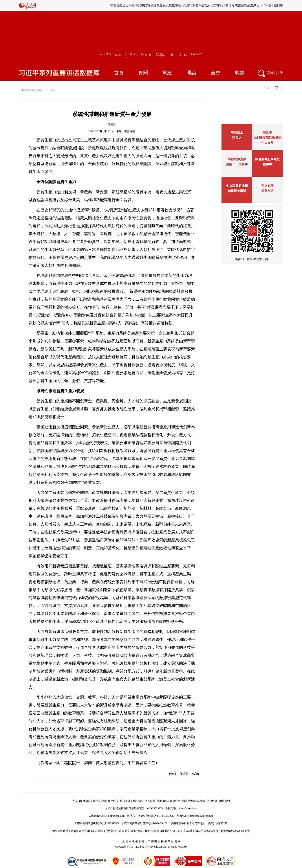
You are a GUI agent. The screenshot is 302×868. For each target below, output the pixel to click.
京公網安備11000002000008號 (233, 831)
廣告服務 (138, 801)
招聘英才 (125, 801)
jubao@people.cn (188, 808)
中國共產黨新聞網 (32, 90)
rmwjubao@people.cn (202, 816)
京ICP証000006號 (204, 831)
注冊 (280, 73)
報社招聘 (113, 801)
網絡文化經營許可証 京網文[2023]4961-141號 (124, 831)
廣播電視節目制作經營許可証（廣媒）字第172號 (199, 823)
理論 (191, 73)
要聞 (143, 73)
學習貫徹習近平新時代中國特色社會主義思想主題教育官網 (150, 5)
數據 (240, 73)
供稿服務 (163, 801)
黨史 (216, 73)
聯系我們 (225, 801)
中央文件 (267, 143)
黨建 (167, 73)
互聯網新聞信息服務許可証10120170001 (98, 823)
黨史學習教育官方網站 (208, 5)
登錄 (270, 73)
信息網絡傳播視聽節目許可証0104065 (74, 831)
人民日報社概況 (81, 801)
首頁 (119, 73)
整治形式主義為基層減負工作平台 (249, 5)
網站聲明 (187, 801)
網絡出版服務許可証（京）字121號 (172, 831)
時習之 (237, 138)
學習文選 (267, 191)
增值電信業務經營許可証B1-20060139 (146, 823)
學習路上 (237, 133)
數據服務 (175, 801)
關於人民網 (99, 801)
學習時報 (130, 131)
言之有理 (267, 186)
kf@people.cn (117, 816)
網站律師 (200, 801)
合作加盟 (150, 801)
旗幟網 (278, 5)
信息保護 (212, 801)
